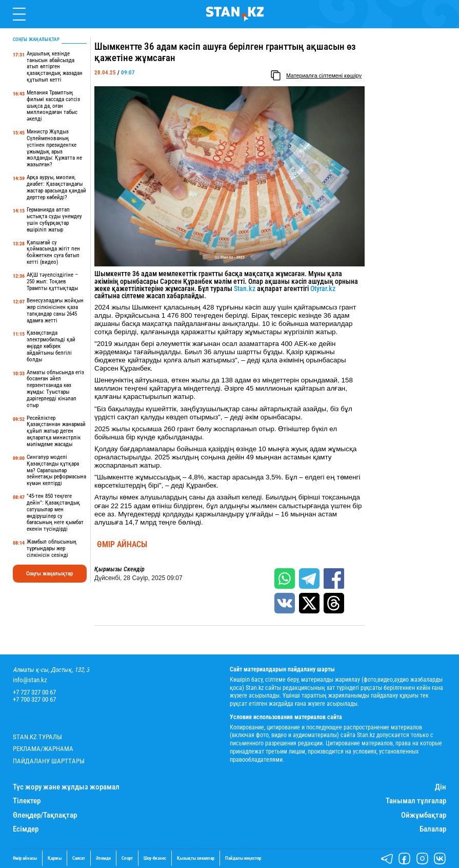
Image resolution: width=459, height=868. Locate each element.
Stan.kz (245, 288)
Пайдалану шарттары (49, 761)
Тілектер (27, 801)
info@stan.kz (30, 680)
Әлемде (103, 858)
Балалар (433, 829)
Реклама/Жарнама (43, 749)
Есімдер (26, 829)
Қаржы (55, 858)
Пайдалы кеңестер (243, 858)
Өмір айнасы (122, 545)
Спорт (127, 858)
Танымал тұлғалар (416, 801)
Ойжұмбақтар (424, 815)
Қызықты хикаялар (196, 858)
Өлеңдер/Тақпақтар (45, 815)
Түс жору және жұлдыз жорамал (66, 787)
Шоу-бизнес (155, 858)
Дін (441, 787)
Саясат (79, 858)
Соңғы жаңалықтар (49, 574)
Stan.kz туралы (37, 737)
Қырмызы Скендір (119, 570)
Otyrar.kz (323, 288)
